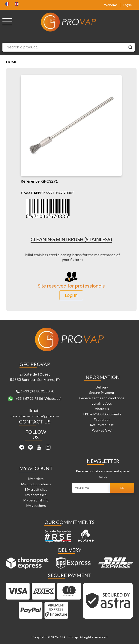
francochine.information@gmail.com (35, 416)
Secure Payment (102, 393)
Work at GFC (102, 430)
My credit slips (36, 489)
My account (36, 468)
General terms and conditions (102, 398)
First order (102, 419)
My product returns (36, 484)
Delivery (102, 387)
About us (102, 409)
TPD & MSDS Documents (102, 414)
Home (11, 62)
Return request (102, 425)
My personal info (36, 500)
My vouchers (36, 505)
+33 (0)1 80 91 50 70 (39, 391)
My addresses (36, 495)
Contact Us (35, 422)
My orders (36, 479)
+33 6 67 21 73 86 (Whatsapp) (39, 398)
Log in (128, 5)
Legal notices (102, 403)
